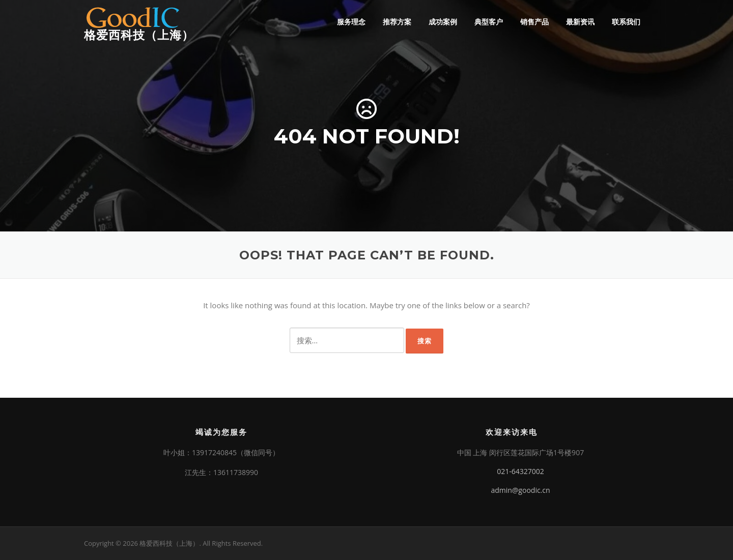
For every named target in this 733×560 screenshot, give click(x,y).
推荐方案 (397, 22)
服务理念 (351, 22)
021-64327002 (520, 471)
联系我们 (626, 22)
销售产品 (534, 22)
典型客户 (489, 22)
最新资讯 (580, 22)
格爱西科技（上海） (139, 35)
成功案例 (443, 22)
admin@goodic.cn (520, 490)
